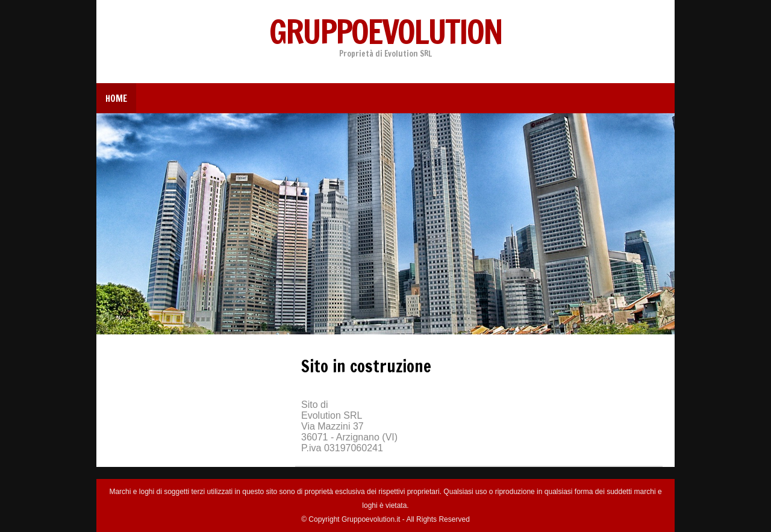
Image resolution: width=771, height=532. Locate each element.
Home (116, 99)
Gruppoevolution (385, 31)
